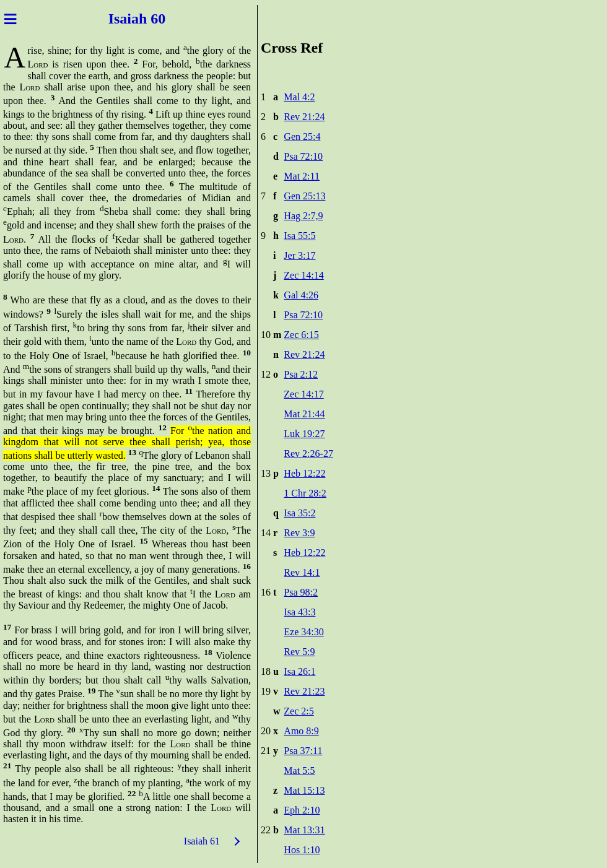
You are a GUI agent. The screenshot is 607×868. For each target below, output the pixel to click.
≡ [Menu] (10, 19)
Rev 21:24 (304, 117)
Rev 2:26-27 (308, 454)
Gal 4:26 (301, 295)
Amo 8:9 (301, 731)
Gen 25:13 (304, 196)
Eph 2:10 (302, 810)
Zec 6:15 (301, 335)
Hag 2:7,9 (303, 216)
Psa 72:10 (303, 156)
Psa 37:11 (303, 751)
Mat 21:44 (304, 414)
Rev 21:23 (304, 691)
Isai (118, 19)
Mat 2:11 (302, 176)
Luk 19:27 (304, 434)
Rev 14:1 (302, 572)
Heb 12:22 (304, 473)
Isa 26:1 (299, 671)
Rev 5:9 (299, 652)
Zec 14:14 (303, 275)
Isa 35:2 (299, 513)
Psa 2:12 (301, 374)
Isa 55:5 (299, 236)
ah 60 (150, 19)
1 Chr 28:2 (305, 493)
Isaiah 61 (202, 841)
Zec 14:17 (303, 394)
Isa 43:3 (299, 612)
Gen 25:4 (302, 137)
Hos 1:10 (302, 850)
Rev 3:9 (299, 533)
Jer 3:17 (299, 255)
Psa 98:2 (301, 592)
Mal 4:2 (299, 97)
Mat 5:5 (299, 770)
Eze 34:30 (303, 632)
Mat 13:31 (304, 830)
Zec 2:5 (299, 711)
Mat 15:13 (304, 790)
